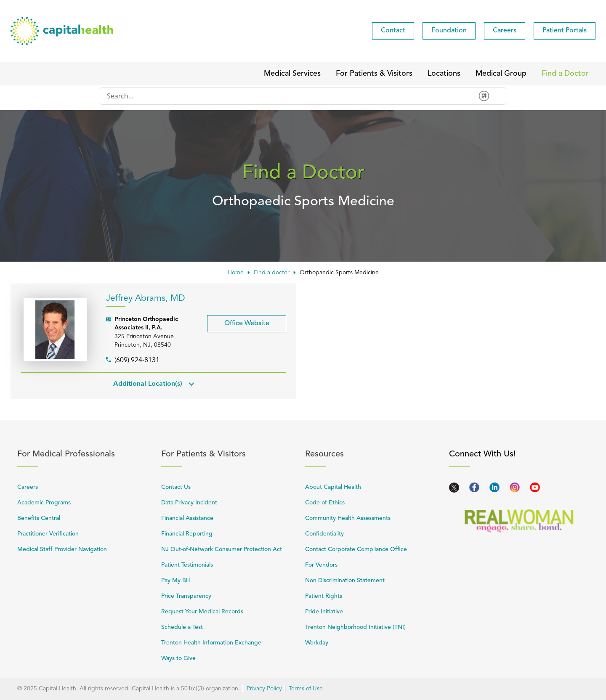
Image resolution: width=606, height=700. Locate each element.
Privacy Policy (264, 689)
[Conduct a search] (286, 96)
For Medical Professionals (85, 454)
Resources (372, 454)
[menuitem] (393, 31)
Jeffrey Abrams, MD (146, 298)
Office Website (238, 321)
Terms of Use (306, 689)
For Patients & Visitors (229, 454)
